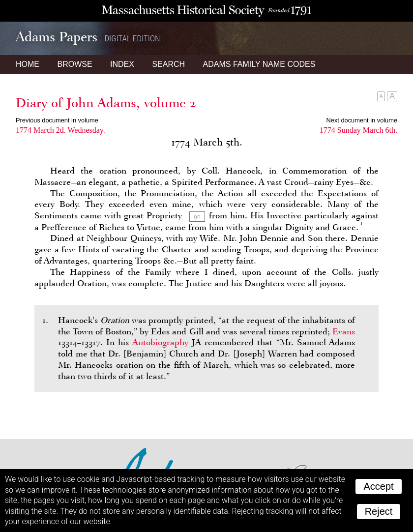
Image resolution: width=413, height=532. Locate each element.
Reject (379, 511)
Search (168, 64)
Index (122, 64)
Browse (74, 64)
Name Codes (259, 64)
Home (28, 64)
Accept (378, 486)
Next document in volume (362, 120)
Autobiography (160, 342)
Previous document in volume (57, 120)
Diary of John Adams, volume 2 (106, 103)
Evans (344, 331)
